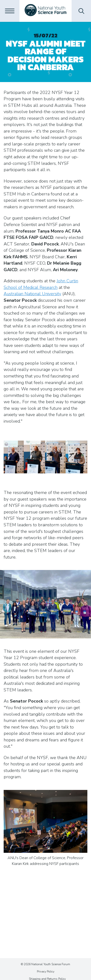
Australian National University (32, 294)
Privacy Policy (46, 972)
